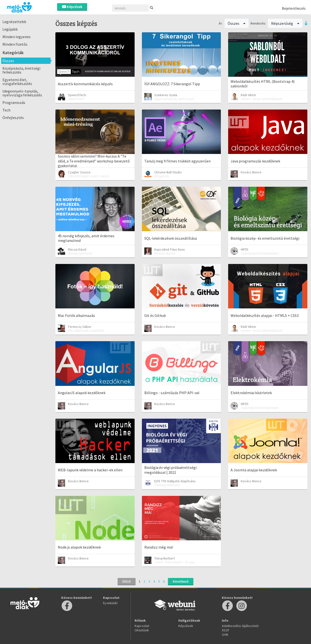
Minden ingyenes (17, 37)
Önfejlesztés (13, 118)
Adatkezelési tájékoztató (240, 626)
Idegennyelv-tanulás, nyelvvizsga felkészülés (22, 93)
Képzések (72, 7)
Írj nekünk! (110, 603)
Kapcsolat (142, 626)
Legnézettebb (14, 22)
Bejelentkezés (294, 8)
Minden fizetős (15, 44)
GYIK (225, 635)
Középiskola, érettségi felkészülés (21, 70)
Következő (181, 581)
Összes (8, 61)
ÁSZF (226, 630)
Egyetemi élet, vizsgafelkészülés (17, 82)
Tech (6, 110)
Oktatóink (142, 630)
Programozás (14, 102)
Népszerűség (285, 23)
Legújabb (10, 29)
